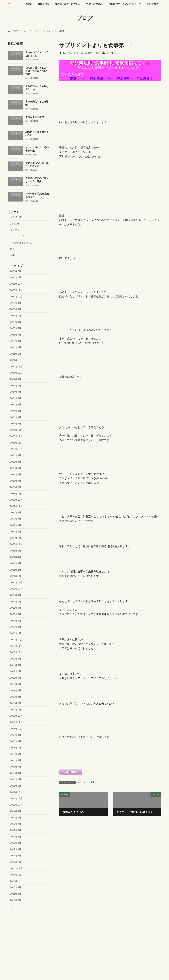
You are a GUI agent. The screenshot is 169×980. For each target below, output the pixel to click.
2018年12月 (16, 716)
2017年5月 (16, 836)
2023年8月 (16, 462)
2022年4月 (16, 532)
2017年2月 (16, 856)
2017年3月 (16, 849)
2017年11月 (16, 798)
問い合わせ (127, 922)
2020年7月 (16, 601)
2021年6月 (16, 551)
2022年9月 (16, 512)
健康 (12, 249)
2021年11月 (16, 544)
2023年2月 (16, 487)
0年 (12, 906)
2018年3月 (16, 773)
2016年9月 (16, 887)
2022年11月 (16, 506)
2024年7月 (16, 392)
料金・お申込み (75, 922)
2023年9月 (16, 455)
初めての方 (28, 922)
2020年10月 (16, 589)
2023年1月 (16, 493)
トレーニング (17, 236)
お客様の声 (16, 217)
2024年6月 (16, 398)
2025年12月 (16, 284)
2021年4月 (16, 557)
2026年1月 (16, 277)
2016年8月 (16, 894)
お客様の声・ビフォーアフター (102, 922)
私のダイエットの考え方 (51, 922)
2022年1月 (16, 538)
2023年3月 (16, 481)
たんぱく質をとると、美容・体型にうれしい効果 (37, 71)
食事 (93, 782)
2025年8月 (16, 309)
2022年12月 (16, 500)
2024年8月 (16, 385)
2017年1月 (16, 862)
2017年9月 (16, 811)
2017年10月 (16, 805)
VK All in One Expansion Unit (106, 943)
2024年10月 (16, 373)
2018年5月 (16, 760)
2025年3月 (16, 341)
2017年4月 (16, 843)
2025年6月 (16, 322)
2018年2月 (16, 779)
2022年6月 (16, 525)
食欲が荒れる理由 (35, 117)
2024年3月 (16, 417)
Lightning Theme (83, 943)
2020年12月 (16, 582)
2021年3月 (16, 563)
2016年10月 (16, 881)
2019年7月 (16, 671)
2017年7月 (16, 824)
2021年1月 (16, 576)
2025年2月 (16, 347)
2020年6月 (16, 608)
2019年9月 (16, 659)
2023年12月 (16, 436)
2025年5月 (16, 328)
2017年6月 (16, 830)
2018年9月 (16, 735)
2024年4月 (16, 411)
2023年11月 (16, 443)
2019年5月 (16, 684)
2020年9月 (16, 595)
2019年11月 (16, 646)
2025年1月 (16, 354)
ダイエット (82, 782)
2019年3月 (16, 697)
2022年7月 (16, 519)
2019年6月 (16, 678)
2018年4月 (16, 767)
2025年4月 (16, 335)
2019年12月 (16, 640)
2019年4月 (16, 690)
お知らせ (15, 224)
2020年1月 (16, 633)
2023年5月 (16, 468)
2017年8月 (16, 818)
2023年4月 (16, 474)
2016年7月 (16, 900)
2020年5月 (16, 614)
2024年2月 (16, 424)
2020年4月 (16, 620)
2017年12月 (16, 792)
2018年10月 (16, 728)
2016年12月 (16, 868)
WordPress (66, 943)
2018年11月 (16, 722)
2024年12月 (16, 360)
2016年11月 (16, 875)
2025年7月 (16, 316)
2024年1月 (16, 430)
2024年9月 (16, 379)
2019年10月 (16, 652)
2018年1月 (16, 786)
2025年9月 (16, 303)
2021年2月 (16, 570)
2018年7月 (16, 748)
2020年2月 (16, 627)
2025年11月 (16, 290)
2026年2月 (16, 271)
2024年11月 (16, 366)
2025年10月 (16, 296)
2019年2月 (16, 703)
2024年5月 (16, 404)
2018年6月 (16, 754)
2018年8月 (16, 741)
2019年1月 (16, 709)
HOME (14, 922)
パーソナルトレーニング (23, 242)
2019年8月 (16, 665)
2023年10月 (16, 449)
